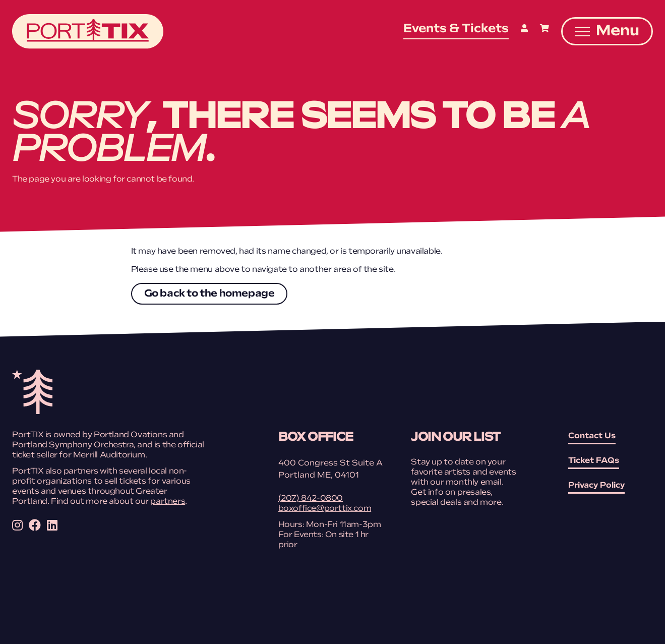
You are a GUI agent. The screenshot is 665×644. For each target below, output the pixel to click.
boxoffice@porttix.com (325, 509)
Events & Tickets (456, 29)
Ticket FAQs (594, 461)
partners (168, 502)
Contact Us (592, 436)
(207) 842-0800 (311, 499)
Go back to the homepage (209, 294)
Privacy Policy (596, 486)
